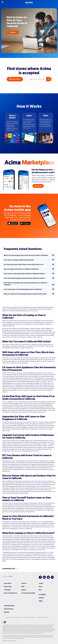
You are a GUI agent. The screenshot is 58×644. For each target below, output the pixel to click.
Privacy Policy (18, 617)
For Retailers (7, 590)
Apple (13, 224)
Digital (41, 601)
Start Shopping (38, 186)
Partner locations (9, 609)
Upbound (7, 612)
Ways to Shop (8, 587)
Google (26, 224)
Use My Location (16, 79)
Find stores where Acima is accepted (29, 71)
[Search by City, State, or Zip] (37, 79)
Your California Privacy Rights (29, 617)
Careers (41, 583)
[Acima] (29, 3)
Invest (41, 587)
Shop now (13, 32)
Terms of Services (9, 617)
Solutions (41, 598)
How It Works (8, 583)
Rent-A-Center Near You (11, 593)
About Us (24, 583)
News (23, 587)
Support (24, 590)
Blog (40, 590)
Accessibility (42, 595)
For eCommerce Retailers (28, 593)
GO (49, 79)
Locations (5, 576)
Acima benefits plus (9, 606)
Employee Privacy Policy (43, 617)
